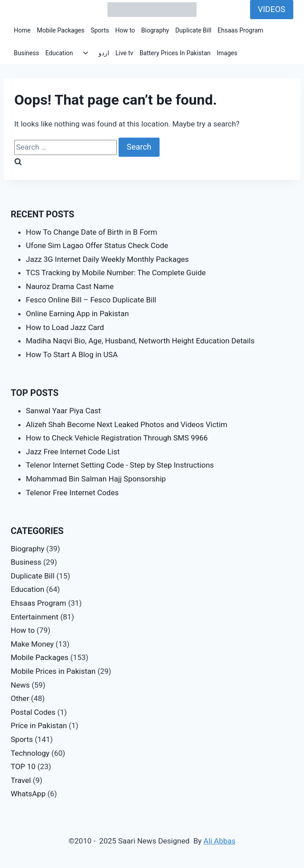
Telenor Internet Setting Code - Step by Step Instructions (120, 465)
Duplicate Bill (193, 30)
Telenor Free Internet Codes (72, 493)
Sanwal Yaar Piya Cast (63, 411)
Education (59, 53)
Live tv (124, 53)
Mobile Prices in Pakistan (53, 671)
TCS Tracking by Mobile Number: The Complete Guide (116, 273)
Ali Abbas (220, 841)
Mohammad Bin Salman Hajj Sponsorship (96, 479)
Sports (100, 30)
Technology (30, 753)
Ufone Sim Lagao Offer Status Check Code (97, 245)
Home (22, 30)
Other (20, 698)
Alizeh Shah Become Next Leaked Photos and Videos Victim (127, 424)
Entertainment (35, 617)
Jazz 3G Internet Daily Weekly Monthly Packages (107, 259)
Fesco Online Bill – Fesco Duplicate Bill (91, 300)
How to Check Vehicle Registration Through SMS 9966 (117, 438)
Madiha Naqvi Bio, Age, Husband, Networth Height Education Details (140, 341)
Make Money (32, 644)
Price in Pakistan (39, 725)
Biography (155, 30)
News (20, 685)
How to (125, 30)
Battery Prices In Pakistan (175, 53)
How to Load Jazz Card (65, 327)
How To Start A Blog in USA (72, 355)
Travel (21, 780)
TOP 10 (23, 766)
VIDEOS (272, 9)
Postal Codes (33, 712)
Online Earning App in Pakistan (77, 314)
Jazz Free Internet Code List (73, 452)
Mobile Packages (61, 30)
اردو (104, 53)
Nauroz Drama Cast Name (70, 286)
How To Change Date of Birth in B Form (92, 232)
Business (27, 53)
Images (227, 53)
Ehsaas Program (240, 30)
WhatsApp (28, 794)
